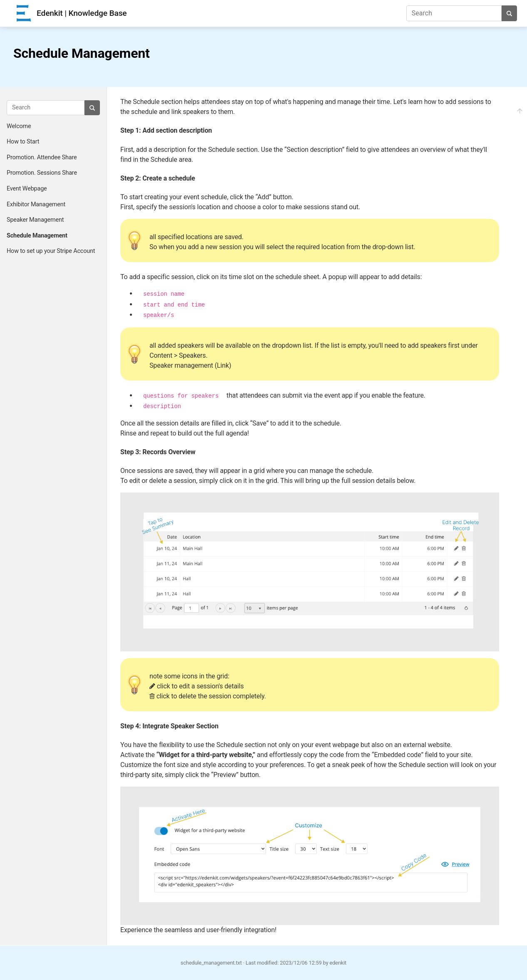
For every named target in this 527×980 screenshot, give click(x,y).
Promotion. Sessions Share (42, 173)
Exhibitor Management (36, 204)
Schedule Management (37, 236)
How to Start (23, 142)
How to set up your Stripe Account (51, 251)
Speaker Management (35, 220)
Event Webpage (27, 189)
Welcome (19, 126)
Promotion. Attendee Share (42, 157)
